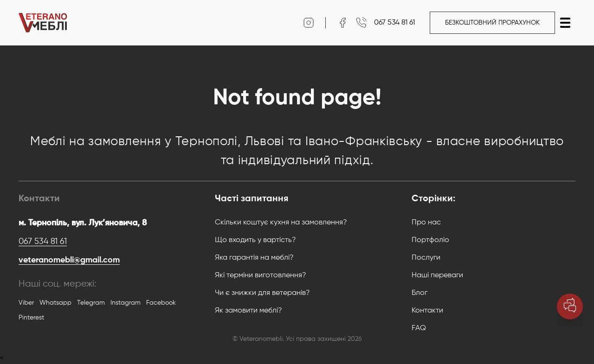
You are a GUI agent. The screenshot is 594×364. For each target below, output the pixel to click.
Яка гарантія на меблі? (254, 258)
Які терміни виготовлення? (261, 275)
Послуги (426, 258)
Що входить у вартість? (255, 240)
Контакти (427, 311)
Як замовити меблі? (249, 311)
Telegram (91, 303)
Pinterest (31, 318)
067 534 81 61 (43, 242)
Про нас (426, 223)
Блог (420, 293)
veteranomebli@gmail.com (69, 260)
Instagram (126, 303)
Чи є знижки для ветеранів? (262, 293)
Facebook (161, 303)
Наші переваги (437, 275)
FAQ (419, 328)
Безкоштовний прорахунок (492, 23)
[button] (565, 23)
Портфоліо (430, 240)
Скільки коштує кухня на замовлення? (281, 223)
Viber (26, 303)
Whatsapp (55, 303)
